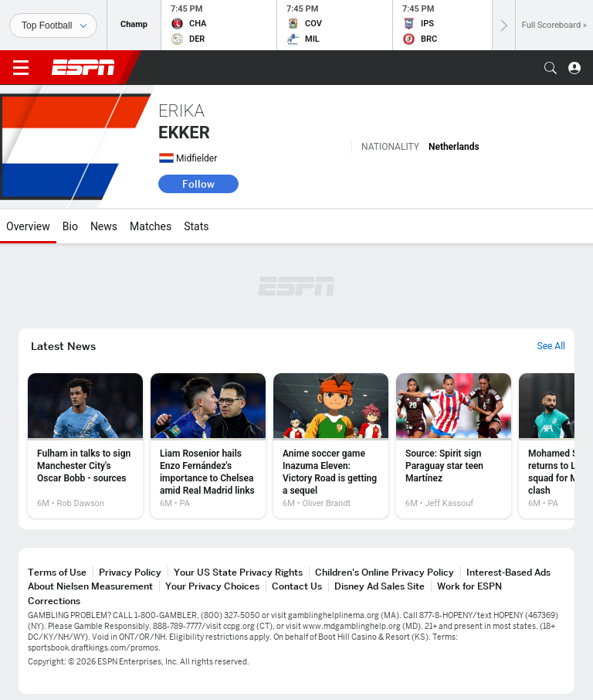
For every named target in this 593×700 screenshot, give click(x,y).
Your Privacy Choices (212, 586)
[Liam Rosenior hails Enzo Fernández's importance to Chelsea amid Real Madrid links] (208, 446)
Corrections (54, 601)
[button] (551, 68)
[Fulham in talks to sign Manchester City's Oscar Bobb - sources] (85, 446)
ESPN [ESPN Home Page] (83, 67)
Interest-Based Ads (508, 572)
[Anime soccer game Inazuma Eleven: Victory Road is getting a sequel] (331, 446)
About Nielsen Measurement (90, 586)
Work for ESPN (469, 586)
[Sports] (53, 25)
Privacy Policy (130, 572)
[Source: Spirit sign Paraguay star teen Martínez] (454, 446)
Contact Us (297, 586)
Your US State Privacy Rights (238, 572)
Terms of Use (57, 572)
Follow (198, 184)
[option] (85, 446)
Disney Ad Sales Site (380, 586)
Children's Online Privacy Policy (385, 572)
